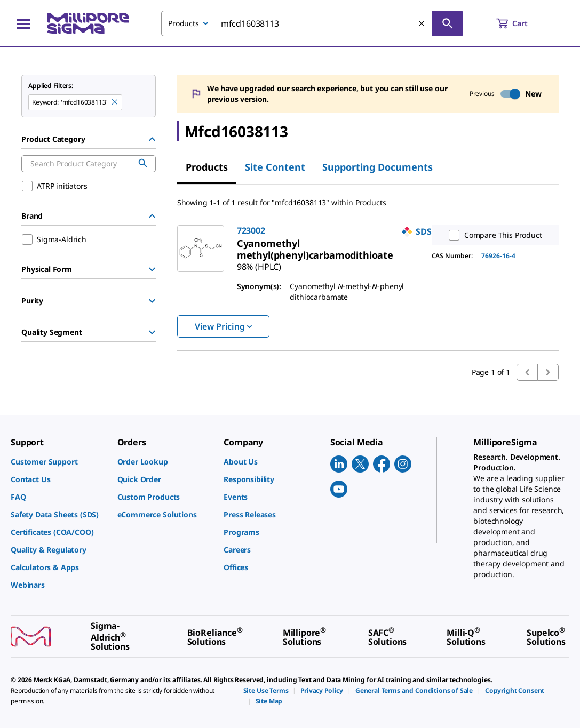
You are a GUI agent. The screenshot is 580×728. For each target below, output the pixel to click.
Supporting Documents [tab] (378, 167)
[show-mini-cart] (522, 23)
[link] (315, 249)
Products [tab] (207, 167)
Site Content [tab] (275, 167)
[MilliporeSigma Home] (88, 23)
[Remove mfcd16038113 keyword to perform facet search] (115, 102)
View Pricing (223, 326)
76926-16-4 (498, 256)
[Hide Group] (152, 139)
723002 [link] (251, 230)
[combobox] (312, 23)
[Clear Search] (422, 24)
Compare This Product (493, 235)
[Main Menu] (23, 23)
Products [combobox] (184, 23)
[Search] (448, 23)
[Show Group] (152, 269)
